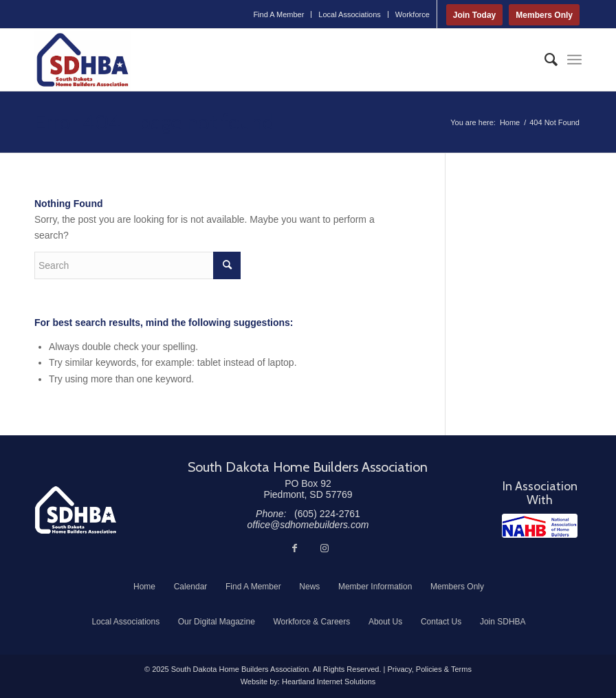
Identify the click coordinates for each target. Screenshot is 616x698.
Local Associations (350, 14)
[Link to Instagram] (324, 548)
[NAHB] (540, 526)
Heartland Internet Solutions (329, 681)
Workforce (412, 14)
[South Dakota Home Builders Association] (82, 60)
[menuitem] (279, 14)
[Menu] (574, 60)
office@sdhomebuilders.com (308, 525)
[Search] (544, 60)
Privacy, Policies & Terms (429, 669)
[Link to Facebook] (294, 548)
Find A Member (278, 14)
